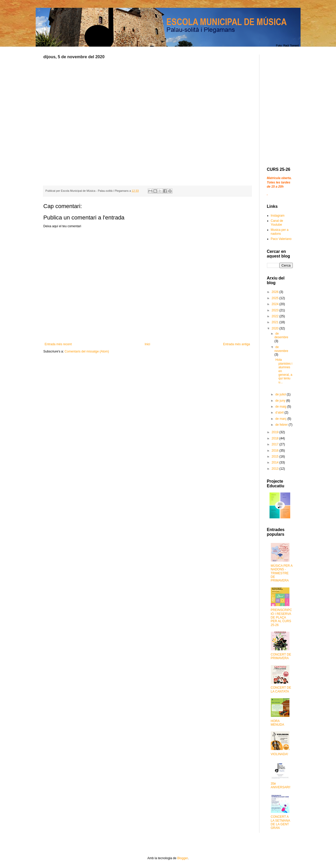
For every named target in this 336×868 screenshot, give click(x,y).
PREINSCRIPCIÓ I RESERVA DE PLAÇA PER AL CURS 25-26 (281, 617)
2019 (275, 432)
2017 (275, 444)
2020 (275, 328)
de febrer (282, 425)
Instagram (278, 216)
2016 (275, 451)
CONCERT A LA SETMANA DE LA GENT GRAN (281, 822)
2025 (275, 298)
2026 (275, 292)
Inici (147, 344)
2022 (275, 316)
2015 (275, 457)
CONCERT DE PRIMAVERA (281, 656)
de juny (281, 401)
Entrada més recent (58, 344)
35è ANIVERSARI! (281, 785)
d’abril (280, 413)
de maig (281, 407)
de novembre (281, 349)
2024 (275, 304)
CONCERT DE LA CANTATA (281, 689)
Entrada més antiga (236, 344)
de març (281, 419)
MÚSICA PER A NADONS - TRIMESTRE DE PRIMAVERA (282, 573)
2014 (275, 462)
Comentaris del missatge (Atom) (87, 351)
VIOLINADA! (279, 754)
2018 (275, 438)
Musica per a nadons (280, 232)
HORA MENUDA (278, 723)
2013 (275, 469)
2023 (275, 310)
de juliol (281, 394)
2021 (275, 322)
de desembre (281, 335)
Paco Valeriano (281, 239)
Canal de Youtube (277, 223)
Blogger (182, 858)
